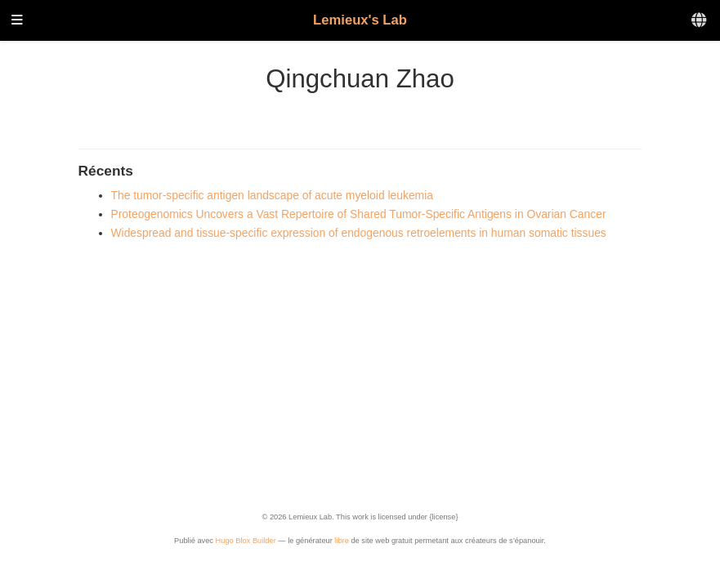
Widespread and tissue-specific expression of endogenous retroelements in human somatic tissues (359, 233)
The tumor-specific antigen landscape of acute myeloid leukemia (272, 195)
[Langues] (700, 21)
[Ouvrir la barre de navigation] (17, 21)
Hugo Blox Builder (246, 541)
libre (342, 541)
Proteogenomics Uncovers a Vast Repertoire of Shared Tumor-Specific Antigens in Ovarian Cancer (359, 214)
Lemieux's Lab (360, 20)
